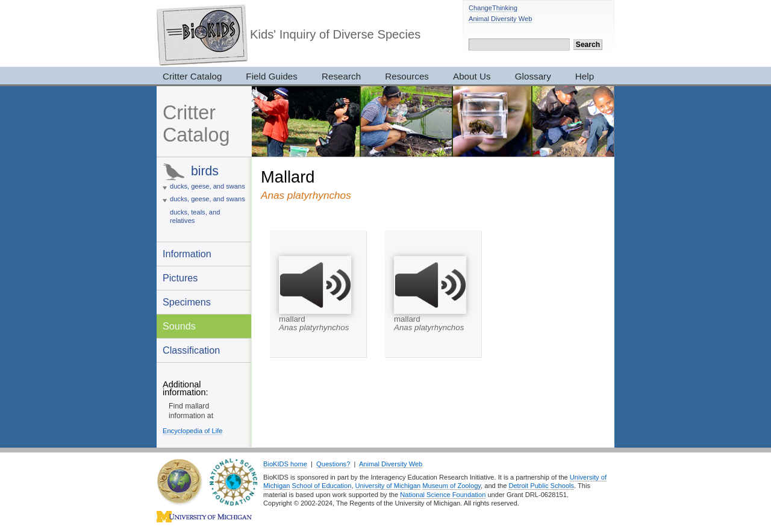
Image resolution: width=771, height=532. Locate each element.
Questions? (333, 464)
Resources (407, 76)
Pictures (180, 278)
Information (187, 254)
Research (341, 76)
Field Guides (272, 76)
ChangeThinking (493, 8)
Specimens (187, 302)
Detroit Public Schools (541, 486)
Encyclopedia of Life (192, 431)
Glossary (533, 76)
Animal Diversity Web (500, 19)
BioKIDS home (285, 464)
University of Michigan (388, 486)
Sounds (179, 326)
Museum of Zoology (451, 486)
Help (585, 76)
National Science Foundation (443, 495)
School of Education (322, 486)
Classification (191, 350)
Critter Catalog (192, 76)
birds (205, 171)
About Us (472, 76)
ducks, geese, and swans (208, 186)
